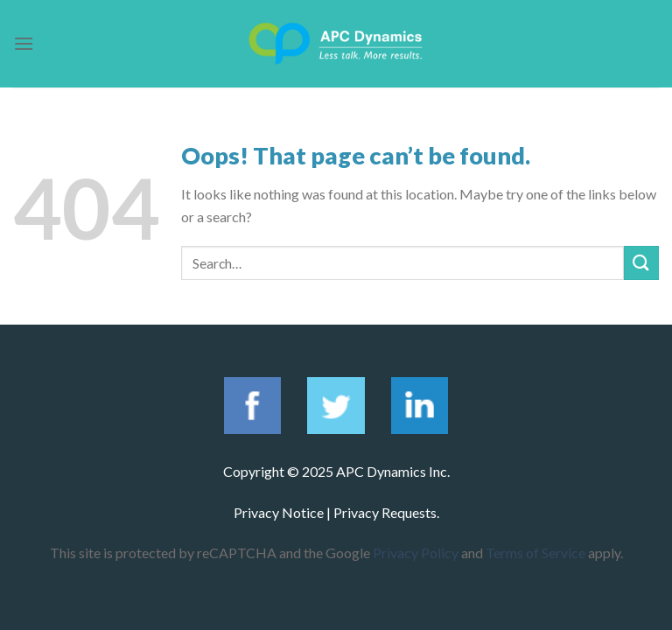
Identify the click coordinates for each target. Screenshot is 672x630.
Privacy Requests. (386, 512)
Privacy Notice (279, 512)
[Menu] (24, 43)
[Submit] (641, 263)
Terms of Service (535, 553)
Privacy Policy (416, 553)
